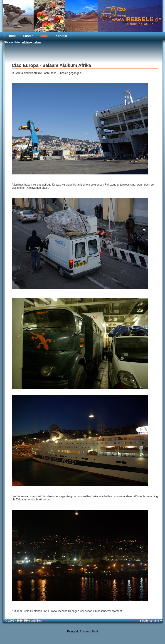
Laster (28, 36)
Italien (37, 42)
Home (12, 36)
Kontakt (61, 36)
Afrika (44, 36)
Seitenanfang (151, 621)
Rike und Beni (89, 632)
